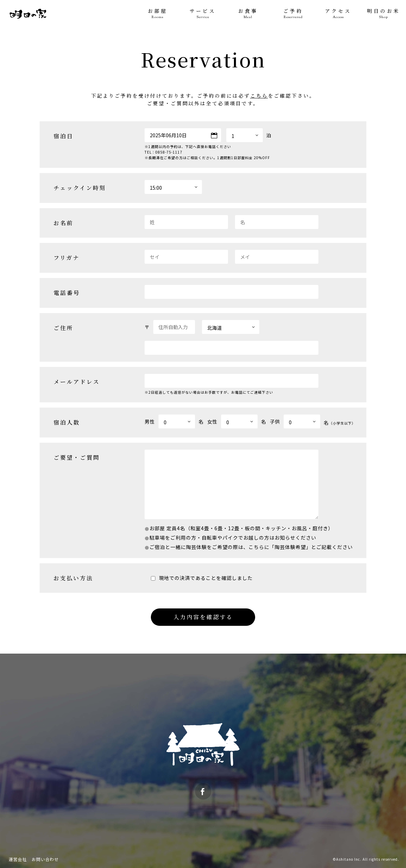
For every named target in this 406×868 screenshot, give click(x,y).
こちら (259, 96)
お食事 (248, 14)
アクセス (338, 14)
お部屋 (157, 14)
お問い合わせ (45, 859)
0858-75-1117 (169, 152)
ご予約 (293, 14)
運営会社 (18, 859)
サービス (203, 14)
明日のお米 (383, 14)
